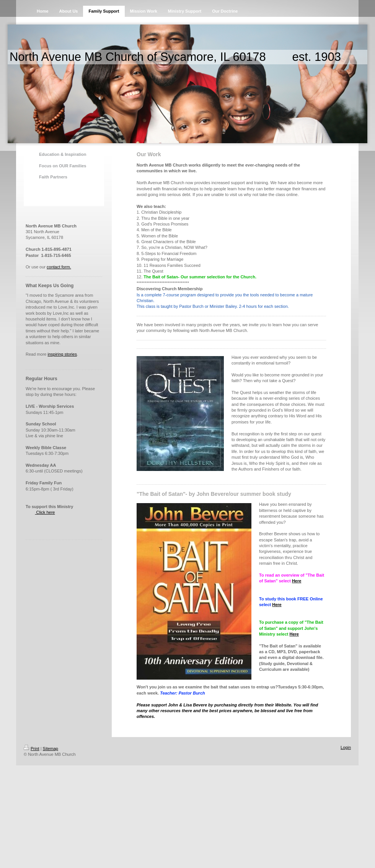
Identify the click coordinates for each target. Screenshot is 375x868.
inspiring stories (62, 354)
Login (346, 747)
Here (297, 581)
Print (32, 749)
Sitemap (51, 749)
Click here (45, 512)
